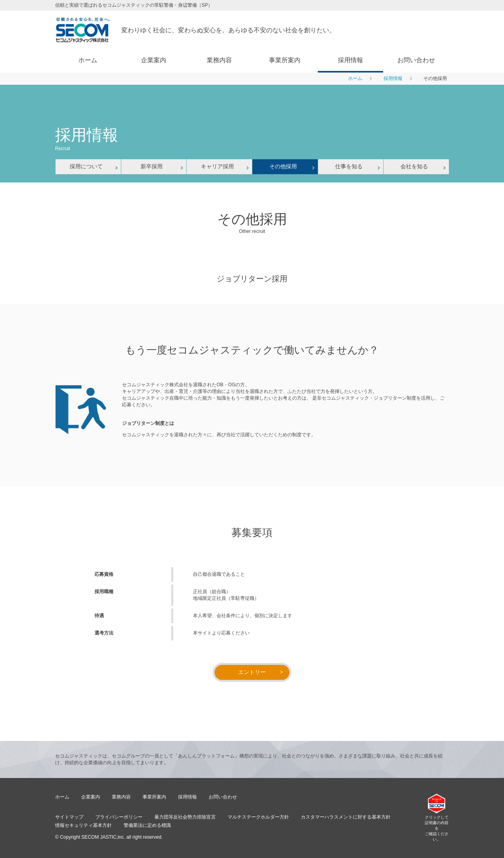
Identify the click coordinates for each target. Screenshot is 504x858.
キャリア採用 (217, 166)
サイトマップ (69, 817)
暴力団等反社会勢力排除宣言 (185, 817)
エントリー (252, 672)
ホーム (88, 60)
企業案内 (154, 60)
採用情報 (350, 60)
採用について (86, 166)
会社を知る (414, 166)
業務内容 (219, 60)
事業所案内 (285, 60)
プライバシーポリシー (119, 817)
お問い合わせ (416, 60)
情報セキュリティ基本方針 (83, 825)
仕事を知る (349, 166)
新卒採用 (152, 166)
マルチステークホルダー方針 (258, 817)
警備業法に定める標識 (147, 825)
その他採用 (283, 166)
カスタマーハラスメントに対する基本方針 (346, 817)
